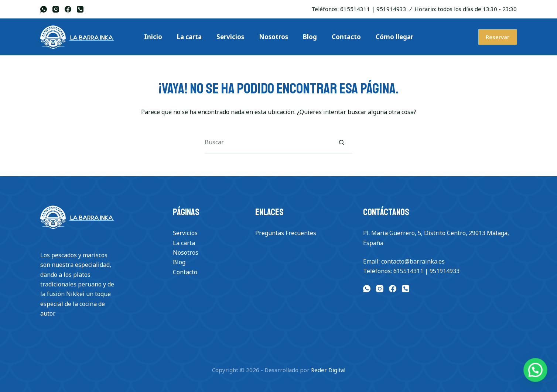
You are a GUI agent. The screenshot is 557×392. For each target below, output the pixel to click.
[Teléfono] (80, 9)
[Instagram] (56, 9)
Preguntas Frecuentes (286, 233)
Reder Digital (328, 370)
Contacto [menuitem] (346, 37)
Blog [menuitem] (310, 37)
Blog (179, 262)
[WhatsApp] (44, 9)
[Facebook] (68, 9)
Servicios (185, 233)
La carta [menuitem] (189, 37)
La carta (184, 243)
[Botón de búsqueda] (341, 142)
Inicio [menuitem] (153, 37)
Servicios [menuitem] (230, 37)
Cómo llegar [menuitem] (394, 37)
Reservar (498, 37)
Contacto (185, 272)
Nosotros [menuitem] (274, 37)
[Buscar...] (267, 142)
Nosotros (186, 252)
